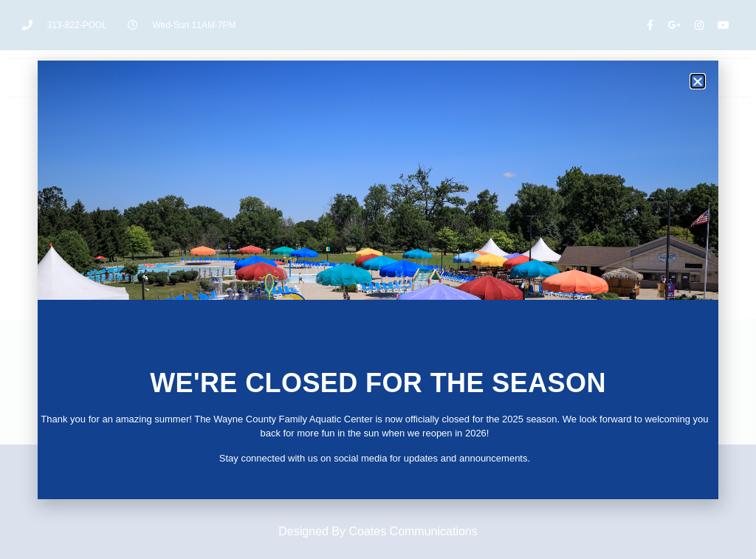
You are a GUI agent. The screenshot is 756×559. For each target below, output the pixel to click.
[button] (698, 81)
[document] (378, 279)
